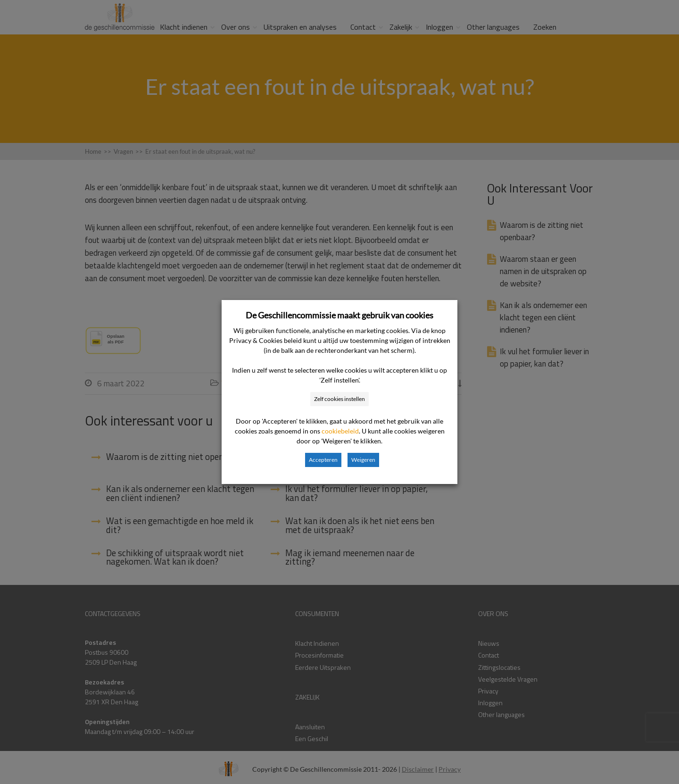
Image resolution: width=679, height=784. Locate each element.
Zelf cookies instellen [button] (339, 399)
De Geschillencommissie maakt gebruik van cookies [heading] (339, 315)
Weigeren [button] (363, 460)
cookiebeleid (340, 431)
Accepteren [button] (323, 460)
